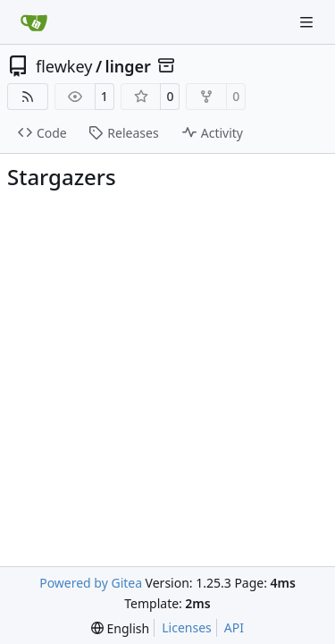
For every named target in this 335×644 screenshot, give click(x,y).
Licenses (187, 627)
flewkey (64, 66)
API (234, 627)
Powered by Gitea (91, 583)
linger (128, 66)
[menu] (120, 628)
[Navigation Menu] (308, 22)
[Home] (34, 22)
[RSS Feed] (28, 97)
